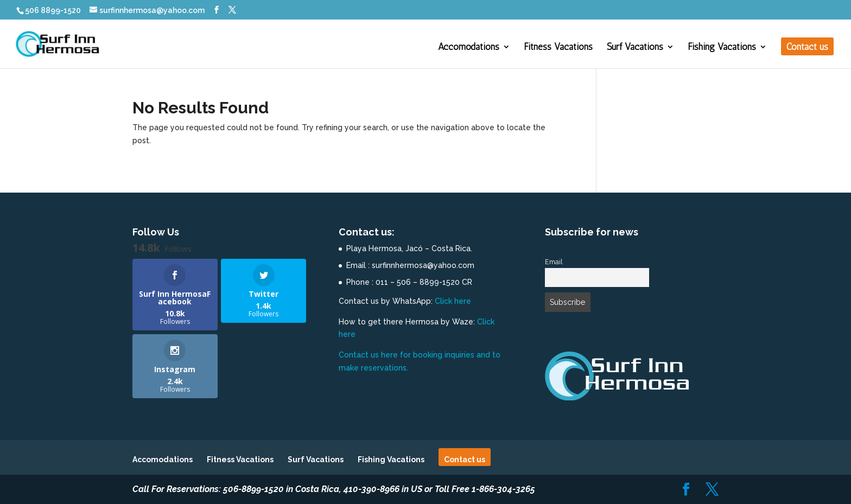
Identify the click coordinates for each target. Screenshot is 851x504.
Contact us (807, 47)
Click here (453, 301)
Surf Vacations (635, 47)
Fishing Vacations (722, 47)
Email (554, 262)
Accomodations (469, 47)
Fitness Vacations (558, 47)
